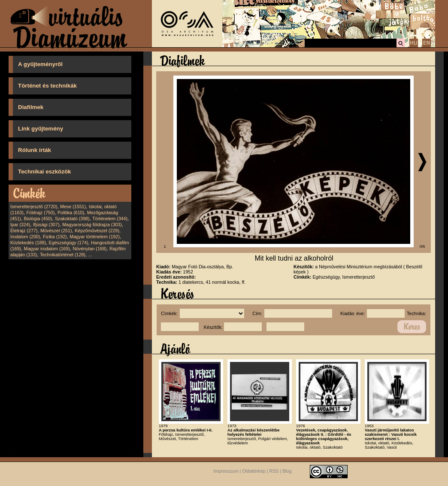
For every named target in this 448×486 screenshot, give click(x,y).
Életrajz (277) (24, 231)
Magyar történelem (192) (95, 237)
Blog (287, 471)
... (90, 255)
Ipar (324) (20, 225)
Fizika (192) (55, 237)
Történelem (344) (110, 219)
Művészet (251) (56, 231)
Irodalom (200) (25, 237)
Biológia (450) (38, 219)
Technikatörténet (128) (63, 255)
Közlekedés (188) (28, 243)
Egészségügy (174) (69, 243)
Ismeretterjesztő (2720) (34, 207)
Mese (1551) (73, 207)
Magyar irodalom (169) (47, 249)
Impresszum (226, 471)
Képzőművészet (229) (97, 231)
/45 (422, 246)
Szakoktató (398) (72, 219)
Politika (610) (71, 213)
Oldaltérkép (254, 471)
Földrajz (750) (40, 213)
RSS (274, 471)
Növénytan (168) (89, 249)
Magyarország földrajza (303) (92, 225)
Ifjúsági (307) (46, 225)
